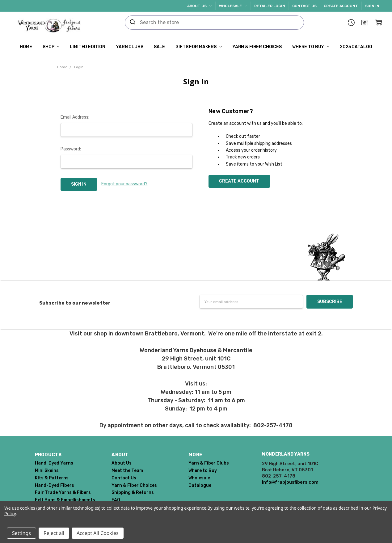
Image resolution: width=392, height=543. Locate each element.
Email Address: (75, 117)
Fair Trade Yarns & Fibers (63, 492)
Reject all (54, 533)
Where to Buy (311, 47)
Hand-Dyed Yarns (54, 463)
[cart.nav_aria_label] (378, 23)
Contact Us (304, 6)
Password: (71, 149)
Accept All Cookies (98, 533)
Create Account (341, 6)
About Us (200, 6)
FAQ (116, 500)
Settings (21, 533)
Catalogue (200, 485)
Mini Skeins (47, 471)
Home (26, 47)
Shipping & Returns (133, 492)
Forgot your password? (124, 184)
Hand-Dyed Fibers (55, 485)
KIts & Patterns (52, 478)
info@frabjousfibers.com (290, 482)
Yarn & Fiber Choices (257, 47)
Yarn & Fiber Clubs (209, 463)
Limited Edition (88, 47)
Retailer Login (270, 6)
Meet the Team (127, 471)
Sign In (372, 6)
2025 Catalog (356, 47)
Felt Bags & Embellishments (65, 500)
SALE (159, 47)
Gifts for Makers (199, 47)
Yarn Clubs (130, 47)
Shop (51, 47)
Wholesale (233, 6)
